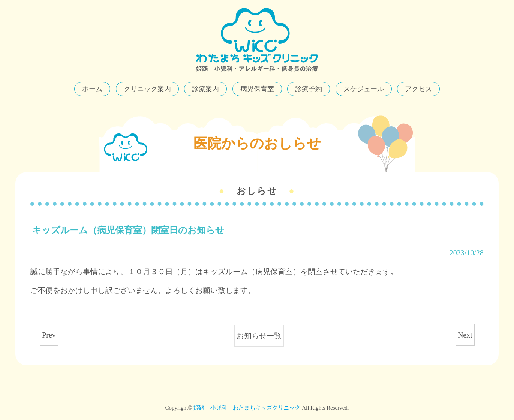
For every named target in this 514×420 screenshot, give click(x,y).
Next (465, 335)
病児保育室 (257, 89)
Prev (49, 335)
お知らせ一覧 (259, 336)
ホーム (92, 89)
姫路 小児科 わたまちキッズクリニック (247, 408)
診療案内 (205, 89)
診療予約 (309, 89)
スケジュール (364, 89)
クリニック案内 (147, 89)
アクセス (418, 89)
